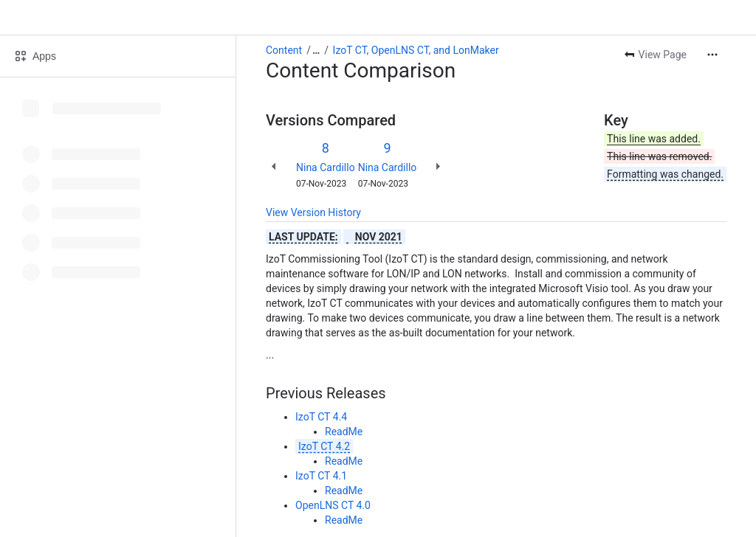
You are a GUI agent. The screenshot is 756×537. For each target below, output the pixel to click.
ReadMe (344, 432)
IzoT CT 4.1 (321, 476)
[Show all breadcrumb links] (316, 50)
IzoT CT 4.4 (321, 417)
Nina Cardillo (326, 167)
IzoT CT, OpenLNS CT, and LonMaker (416, 50)
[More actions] (712, 55)
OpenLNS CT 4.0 (333, 505)
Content (284, 50)
